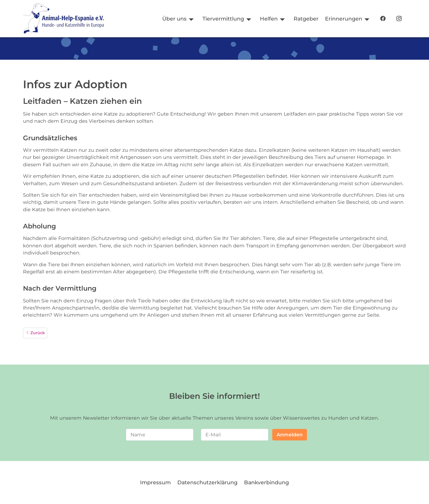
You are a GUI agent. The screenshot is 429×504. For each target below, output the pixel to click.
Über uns (174, 19)
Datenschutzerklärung (207, 482)
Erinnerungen (344, 19)
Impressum (155, 482)
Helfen (269, 19)
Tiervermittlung (223, 19)
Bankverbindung (266, 482)
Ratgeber (306, 19)
